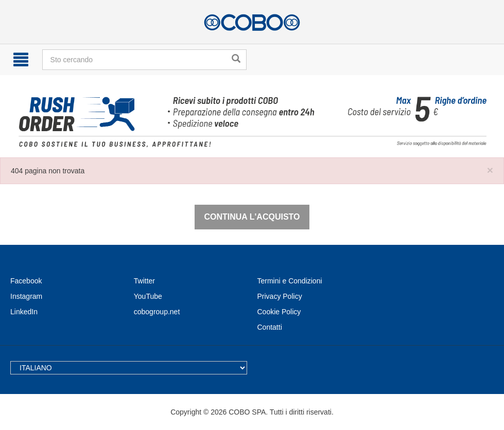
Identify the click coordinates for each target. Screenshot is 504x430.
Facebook (26, 281)
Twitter (144, 281)
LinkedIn (24, 312)
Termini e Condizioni (290, 281)
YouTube (148, 296)
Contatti (270, 327)
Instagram (26, 296)
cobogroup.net (157, 312)
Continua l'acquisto (252, 217)
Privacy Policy (280, 296)
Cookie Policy (279, 312)
